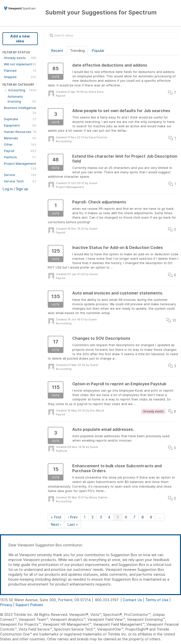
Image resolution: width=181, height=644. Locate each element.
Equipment (20, 125)
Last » (73, 524)
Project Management (20, 166)
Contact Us (132, 600)
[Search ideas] (113, 35)
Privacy (6, 605)
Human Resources (20, 132)
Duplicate (20, 119)
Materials (20, 138)
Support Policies (29, 605)
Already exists (20, 58)
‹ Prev (73, 517)
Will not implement (20, 64)
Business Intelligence (20, 110)
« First (56, 517)
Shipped (20, 77)
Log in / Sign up (15, 189)
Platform (20, 157)
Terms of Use (157, 600)
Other (20, 144)
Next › (56, 524)
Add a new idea (20, 39)
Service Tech (20, 181)
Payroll (20, 151)
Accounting (20, 90)
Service (20, 175)
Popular (98, 51)
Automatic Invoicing (22, 99)
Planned (20, 70)
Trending (77, 51)
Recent (57, 51)
